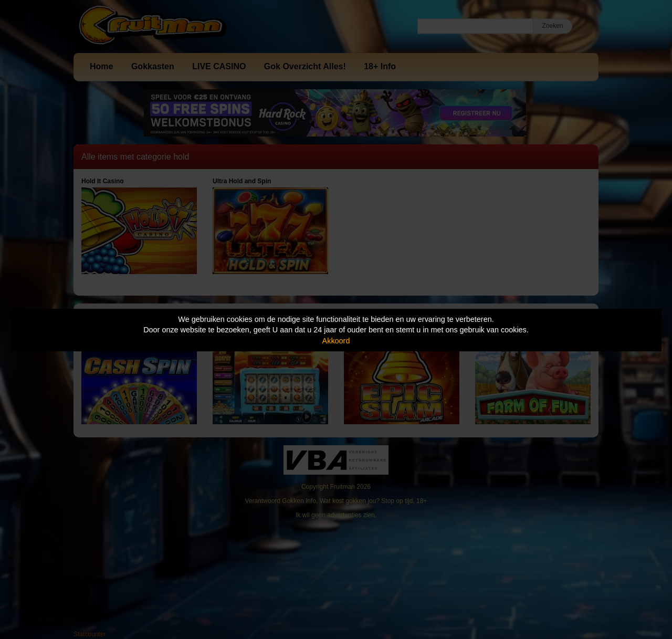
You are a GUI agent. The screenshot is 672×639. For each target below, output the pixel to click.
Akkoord (336, 341)
